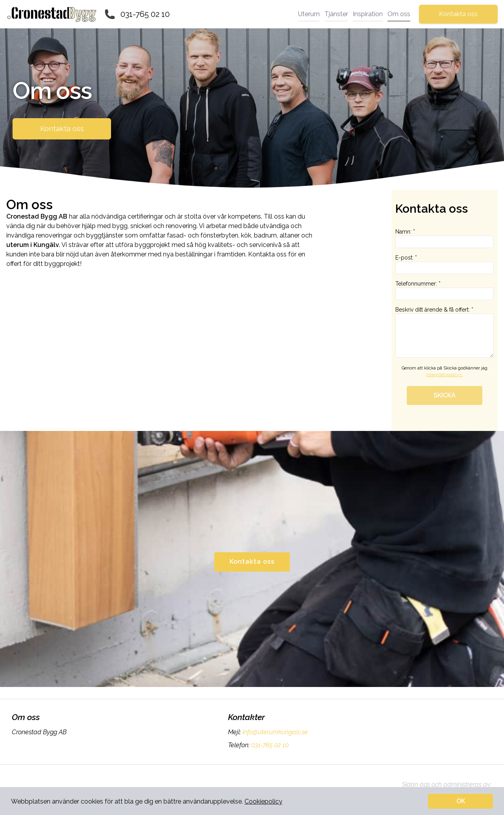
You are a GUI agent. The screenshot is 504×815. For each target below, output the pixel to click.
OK (461, 801)
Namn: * (445, 238)
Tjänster (336, 14)
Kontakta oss (458, 14)
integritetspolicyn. (445, 375)
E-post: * (445, 264)
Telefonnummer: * (445, 290)
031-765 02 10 (145, 14)
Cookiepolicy (263, 801)
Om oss (399, 14)
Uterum (309, 14)
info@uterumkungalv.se (274, 732)
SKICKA (445, 395)
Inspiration (368, 14)
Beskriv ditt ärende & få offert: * (445, 332)
